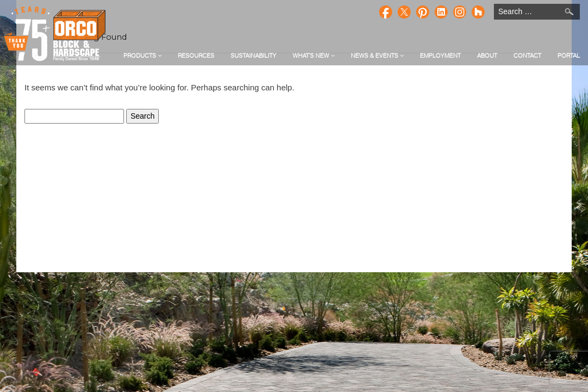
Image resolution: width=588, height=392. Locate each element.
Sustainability (253, 56)
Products (143, 56)
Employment (440, 56)
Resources (196, 56)
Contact (527, 56)
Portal (569, 56)
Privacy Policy (265, 269)
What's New (314, 56)
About (487, 56)
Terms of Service (319, 269)
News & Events (377, 56)
